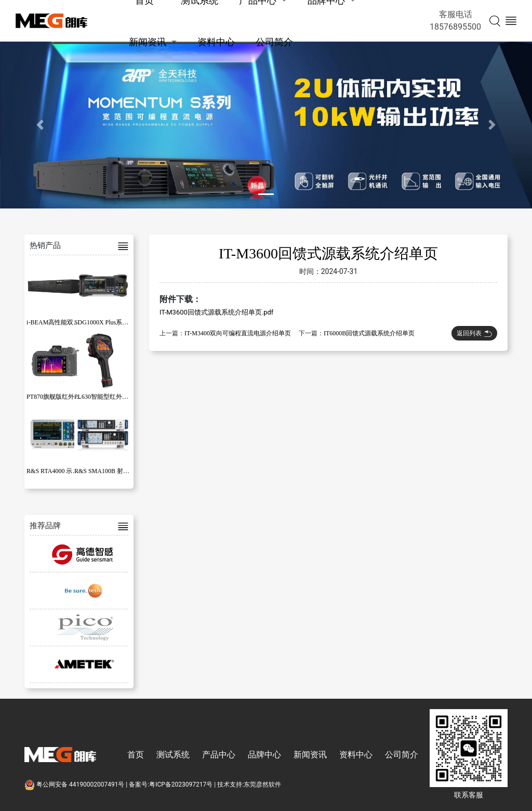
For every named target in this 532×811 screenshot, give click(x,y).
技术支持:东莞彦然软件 (249, 784)
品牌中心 (264, 755)
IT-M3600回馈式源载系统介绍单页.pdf (216, 312)
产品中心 (219, 755)
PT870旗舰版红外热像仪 (60, 397)
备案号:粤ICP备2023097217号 (171, 784)
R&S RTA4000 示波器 (56, 471)
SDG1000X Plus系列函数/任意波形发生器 (130, 322)
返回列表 (474, 333)
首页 (136, 755)
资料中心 (216, 42)
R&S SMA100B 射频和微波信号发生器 (127, 471)
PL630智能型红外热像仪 (108, 397)
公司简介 (274, 42)
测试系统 (173, 755)
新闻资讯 (148, 42)
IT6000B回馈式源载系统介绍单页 (369, 333)
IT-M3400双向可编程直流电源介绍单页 (238, 333)
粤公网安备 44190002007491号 (75, 784)
